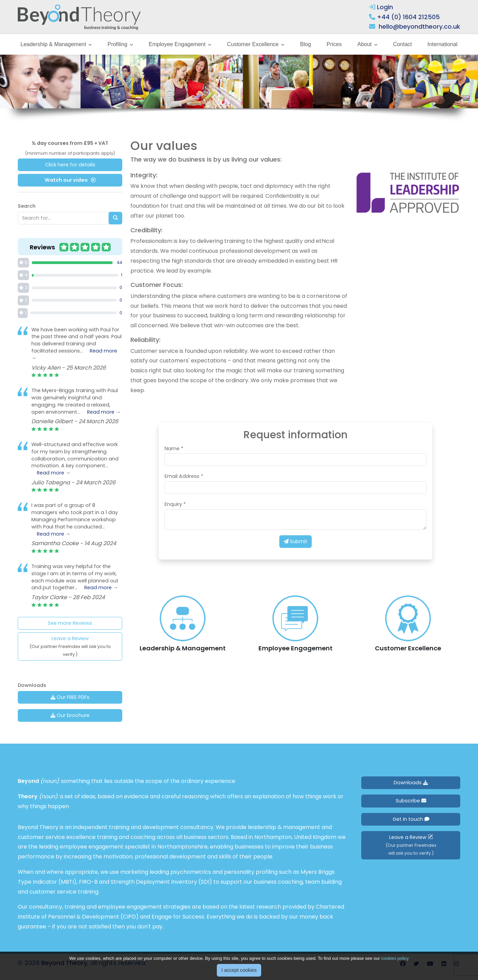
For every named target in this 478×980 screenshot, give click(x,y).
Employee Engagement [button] (178, 44)
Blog (306, 44)
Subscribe (411, 801)
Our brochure (70, 715)
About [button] (365, 44)
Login (381, 7)
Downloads (411, 783)
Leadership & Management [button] (54, 44)
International (442, 44)
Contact (402, 44)
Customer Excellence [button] (254, 44)
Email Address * (184, 476)
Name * (174, 448)
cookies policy (395, 958)
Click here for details (70, 165)
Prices (334, 44)
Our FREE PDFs (70, 697)
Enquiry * (175, 504)
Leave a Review (70, 646)
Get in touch (411, 819)
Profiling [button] (118, 44)
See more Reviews (70, 623)
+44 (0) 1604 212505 (408, 17)
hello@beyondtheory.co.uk (419, 26)
